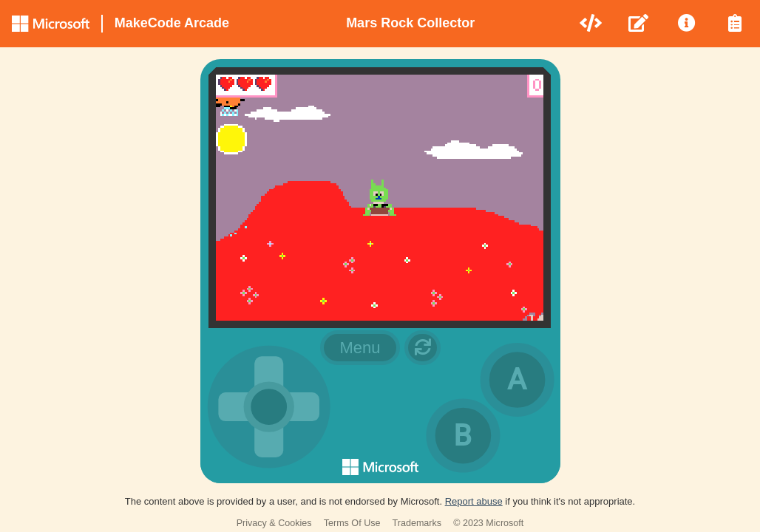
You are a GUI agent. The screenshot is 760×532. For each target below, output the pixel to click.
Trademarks (417, 523)
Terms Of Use (352, 523)
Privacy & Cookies (274, 523)
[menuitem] (592, 24)
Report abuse (474, 501)
